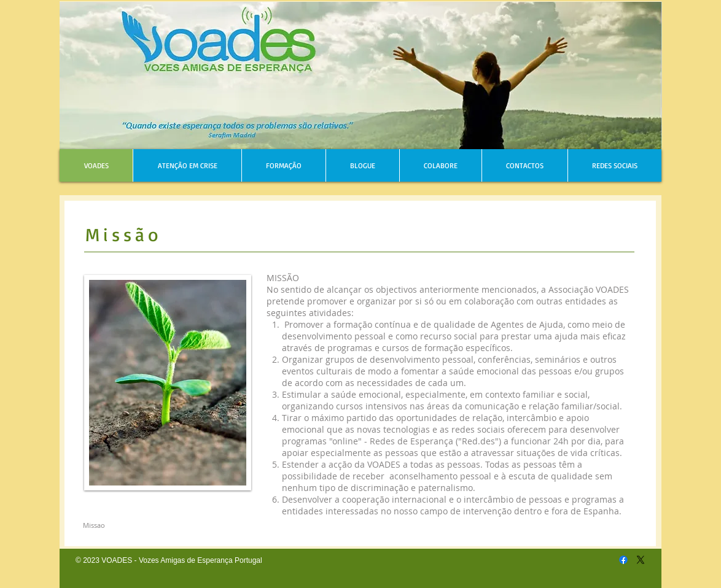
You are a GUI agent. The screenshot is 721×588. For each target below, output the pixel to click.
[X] (641, 560)
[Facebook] (623, 560)
